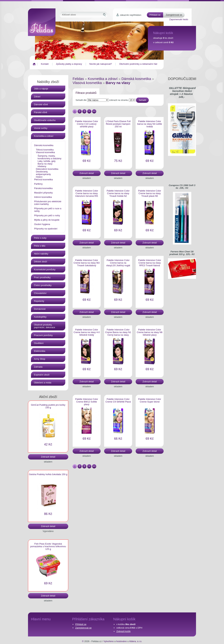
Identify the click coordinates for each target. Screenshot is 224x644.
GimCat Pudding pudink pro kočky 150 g (48, 406)
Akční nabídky (41, 254)
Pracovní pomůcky (43, 335)
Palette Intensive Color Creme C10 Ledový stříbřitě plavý (87, 124)
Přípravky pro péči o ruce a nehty (48, 210)
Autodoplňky (40, 317)
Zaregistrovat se (174, 15)
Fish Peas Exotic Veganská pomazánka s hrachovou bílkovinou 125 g (48, 546)
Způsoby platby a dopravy (69, 64)
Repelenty (39, 301)
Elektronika (40, 351)
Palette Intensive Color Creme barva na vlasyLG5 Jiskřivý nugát (118, 263)
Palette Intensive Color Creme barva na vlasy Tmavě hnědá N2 (118, 193)
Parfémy (38, 184)
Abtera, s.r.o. (136, 641)
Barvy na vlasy (45, 164)
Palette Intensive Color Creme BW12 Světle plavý (87, 402)
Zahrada (38, 367)
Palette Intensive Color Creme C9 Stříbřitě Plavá (118, 400)
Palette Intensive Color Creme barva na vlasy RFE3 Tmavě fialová (150, 263)
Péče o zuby (40, 238)
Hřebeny (42, 166)
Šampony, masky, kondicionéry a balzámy (50, 157)
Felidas (78, 79)
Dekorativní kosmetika (47, 169)
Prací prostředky (42, 277)
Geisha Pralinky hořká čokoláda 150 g (48, 474)
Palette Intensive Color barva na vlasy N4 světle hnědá (150, 124)
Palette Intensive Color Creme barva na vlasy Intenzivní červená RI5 (87, 193)
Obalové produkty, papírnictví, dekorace (45, 326)
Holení (39, 177)
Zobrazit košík (123, 631)
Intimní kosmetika (43, 197)
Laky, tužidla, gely (47, 161)
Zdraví (37, 97)
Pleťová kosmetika (43, 180)
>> (94, 111)
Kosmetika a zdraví (44, 136)
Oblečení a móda (43, 383)
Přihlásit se (155, 15)
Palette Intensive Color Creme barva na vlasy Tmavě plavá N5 (150, 193)
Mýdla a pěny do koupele (47, 220)
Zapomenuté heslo (179, 19)
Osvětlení (39, 343)
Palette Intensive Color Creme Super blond (150, 400)
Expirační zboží (42, 375)
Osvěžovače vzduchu (45, 120)
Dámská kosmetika (44, 145)
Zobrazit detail (48, 457)
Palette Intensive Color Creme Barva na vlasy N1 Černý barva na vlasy (118, 332)
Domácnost (40, 309)
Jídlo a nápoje (41, 89)
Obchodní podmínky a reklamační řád (138, 64)
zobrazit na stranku (122, 100)
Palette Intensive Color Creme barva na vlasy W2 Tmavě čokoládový (87, 263)
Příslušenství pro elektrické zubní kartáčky (48, 203)
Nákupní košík (163, 33)
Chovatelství (40, 293)
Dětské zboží (41, 262)
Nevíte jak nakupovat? (101, 64)
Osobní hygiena (42, 224)
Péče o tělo (40, 246)
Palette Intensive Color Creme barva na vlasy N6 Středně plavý (150, 332)
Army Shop (40, 359)
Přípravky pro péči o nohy (47, 215)
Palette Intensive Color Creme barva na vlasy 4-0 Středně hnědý (87, 332)
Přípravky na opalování (46, 229)
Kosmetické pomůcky (45, 269)
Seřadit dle (92, 100)
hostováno (121, 641)
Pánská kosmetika (43, 188)
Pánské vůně (41, 112)
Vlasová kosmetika (45, 152)
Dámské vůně (41, 104)
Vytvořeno (109, 641)
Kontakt (45, 64)
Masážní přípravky (43, 193)
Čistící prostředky (43, 285)
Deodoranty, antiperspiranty (43, 173)
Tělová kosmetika (45, 150)
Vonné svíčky (41, 128)
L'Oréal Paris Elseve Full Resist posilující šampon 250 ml (118, 124)
